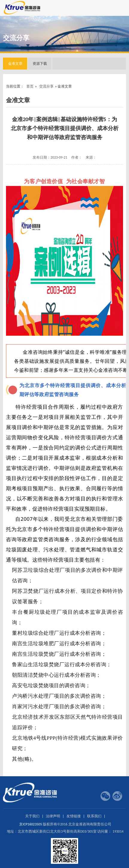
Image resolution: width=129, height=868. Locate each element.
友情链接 (74, 816)
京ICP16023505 (31, 824)
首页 (30, 86)
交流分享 (46, 86)
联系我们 (94, 816)
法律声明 (53, 816)
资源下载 (40, 64)
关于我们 (32, 816)
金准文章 (15, 64)
